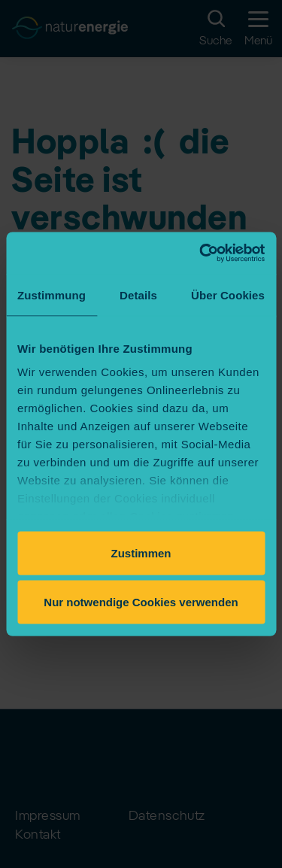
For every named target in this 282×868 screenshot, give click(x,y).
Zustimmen (141, 552)
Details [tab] (138, 294)
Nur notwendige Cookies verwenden (141, 602)
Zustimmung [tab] (52, 294)
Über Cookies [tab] (228, 294)
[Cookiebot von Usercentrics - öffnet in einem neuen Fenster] (201, 253)
